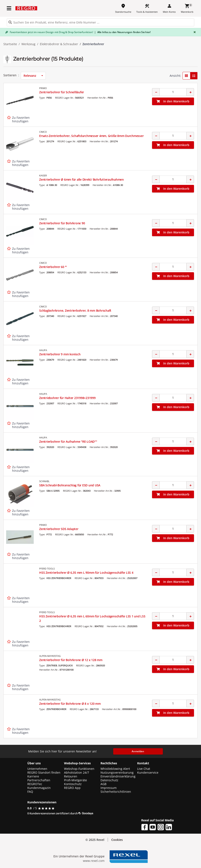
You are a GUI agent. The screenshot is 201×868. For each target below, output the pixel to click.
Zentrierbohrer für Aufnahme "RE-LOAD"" (68, 442)
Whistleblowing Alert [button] (115, 769)
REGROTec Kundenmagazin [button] (39, 786)
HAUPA (43, 350)
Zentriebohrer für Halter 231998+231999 (67, 398)
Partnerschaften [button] (39, 780)
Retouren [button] (71, 776)
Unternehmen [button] (37, 769)
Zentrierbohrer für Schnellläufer (62, 92)
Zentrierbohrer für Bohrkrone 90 (62, 223)
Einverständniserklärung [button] (118, 776)
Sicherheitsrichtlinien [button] (116, 792)
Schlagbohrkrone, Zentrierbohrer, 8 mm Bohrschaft (75, 310)
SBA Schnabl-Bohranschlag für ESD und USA (70, 485)
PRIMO (43, 88)
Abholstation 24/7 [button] (77, 773)
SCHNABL (44, 481)
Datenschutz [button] (109, 780)
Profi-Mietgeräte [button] (75, 780)
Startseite (10, 44)
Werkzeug (28, 44)
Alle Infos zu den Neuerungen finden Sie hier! (122, 32)
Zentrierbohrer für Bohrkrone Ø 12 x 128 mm (71, 660)
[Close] (194, 32)
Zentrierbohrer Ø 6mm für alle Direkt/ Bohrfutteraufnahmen (82, 179)
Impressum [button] (109, 788)
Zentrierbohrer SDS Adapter (59, 529)
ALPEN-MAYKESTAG (50, 656)
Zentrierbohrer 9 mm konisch (60, 354)
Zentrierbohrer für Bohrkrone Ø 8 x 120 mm (70, 704)
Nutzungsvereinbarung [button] (117, 773)
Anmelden (138, 751)
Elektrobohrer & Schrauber (59, 44)
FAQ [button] (30, 792)
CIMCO (43, 132)
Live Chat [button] (144, 769)
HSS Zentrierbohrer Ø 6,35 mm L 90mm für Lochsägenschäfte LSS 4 (86, 573)
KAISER (43, 175)
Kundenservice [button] (148, 773)
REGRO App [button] (72, 788)
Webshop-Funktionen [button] (79, 769)
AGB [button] (103, 784)
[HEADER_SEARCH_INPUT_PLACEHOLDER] (100, 22)
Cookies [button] (117, 840)
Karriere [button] (33, 776)
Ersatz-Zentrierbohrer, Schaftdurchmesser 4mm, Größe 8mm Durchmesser (91, 136)
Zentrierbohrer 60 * (53, 267)
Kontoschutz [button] (73, 784)
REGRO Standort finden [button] (44, 773)
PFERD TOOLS (47, 569)
